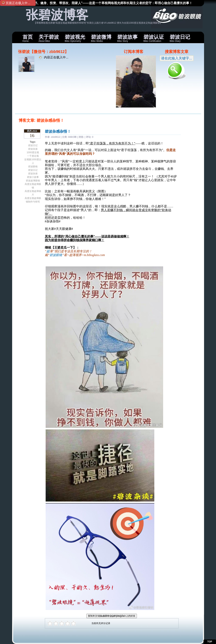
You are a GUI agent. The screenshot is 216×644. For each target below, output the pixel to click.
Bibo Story (127, 38)
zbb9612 (56, 137)
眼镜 (59, 255)
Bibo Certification (154, 38)
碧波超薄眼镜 (33, 181)
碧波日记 (33, 145)
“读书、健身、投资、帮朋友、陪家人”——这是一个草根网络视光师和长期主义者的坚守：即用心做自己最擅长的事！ (111, 3)
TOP (210, 642)
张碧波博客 (57, 15)
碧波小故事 (33, 177)
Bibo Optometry (75, 38)
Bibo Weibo (101, 38)
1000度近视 (33, 152)
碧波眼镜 (33, 167)
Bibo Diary (180, 38)
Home (28, 38)
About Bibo (49, 38)
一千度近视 (33, 156)
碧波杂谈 (33, 149)
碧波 (53, 255)
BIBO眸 (72, 137)
